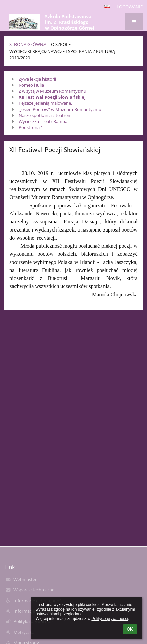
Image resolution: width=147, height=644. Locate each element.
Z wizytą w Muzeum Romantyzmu (52, 91)
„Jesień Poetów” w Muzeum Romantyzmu (60, 109)
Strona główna (28, 44)
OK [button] (130, 629)
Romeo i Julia (31, 85)
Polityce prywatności (110, 619)
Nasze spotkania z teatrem (45, 115)
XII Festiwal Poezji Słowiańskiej (52, 97)
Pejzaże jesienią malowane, (45, 103)
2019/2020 (20, 58)
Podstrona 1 (31, 127)
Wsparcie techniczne (34, 590)
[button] (107, 7)
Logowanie (130, 7)
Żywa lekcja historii (37, 79)
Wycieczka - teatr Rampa (43, 121)
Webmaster (25, 579)
